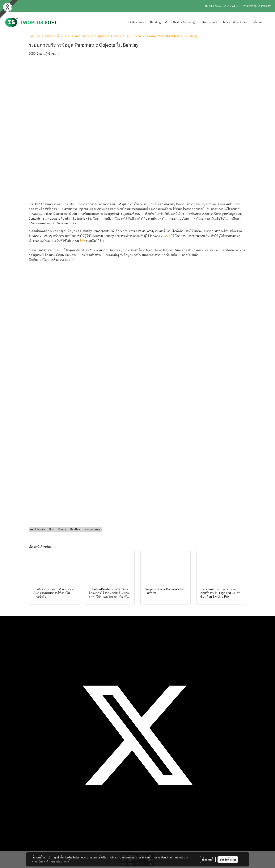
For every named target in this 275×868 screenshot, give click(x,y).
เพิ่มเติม (258, 22)
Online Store (136, 22)
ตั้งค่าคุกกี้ (208, 859)
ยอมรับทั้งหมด (228, 859)
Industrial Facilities (235, 22)
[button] (269, 22)
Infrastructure (209, 22)
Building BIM (159, 22)
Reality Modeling (184, 22)
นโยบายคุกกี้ (63, 861)
